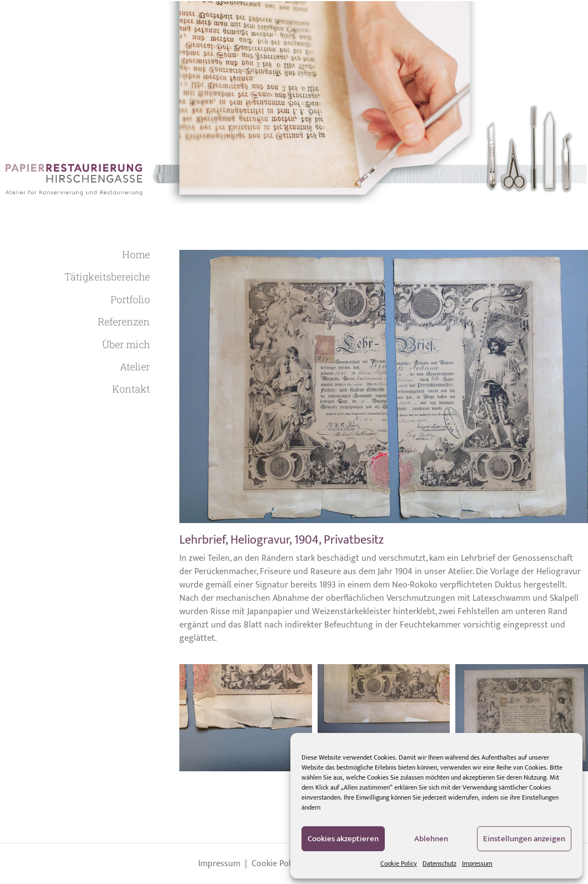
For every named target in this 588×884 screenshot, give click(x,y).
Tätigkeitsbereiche (107, 277)
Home (136, 254)
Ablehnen (431, 839)
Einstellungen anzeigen (524, 839)
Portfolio (130, 299)
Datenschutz (439, 863)
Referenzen (124, 322)
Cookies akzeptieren (343, 839)
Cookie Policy (399, 863)
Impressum (477, 863)
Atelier (135, 366)
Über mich (126, 344)
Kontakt (131, 389)
